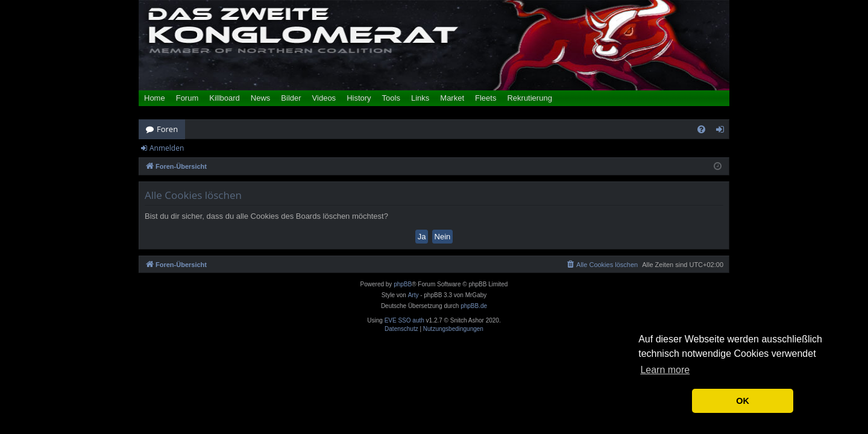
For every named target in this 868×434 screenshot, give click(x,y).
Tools (391, 98)
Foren (167, 129)
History (359, 98)
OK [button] (743, 401)
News (261, 98)
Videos (324, 98)
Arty (414, 295)
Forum (187, 98)
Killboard (225, 98)
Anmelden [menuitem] (723, 131)
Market (452, 98)
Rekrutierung (529, 98)
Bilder (291, 98)
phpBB (403, 284)
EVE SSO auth (404, 321)
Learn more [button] (665, 370)
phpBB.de (474, 306)
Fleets (486, 98)
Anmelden (167, 148)
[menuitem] (701, 129)
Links (420, 98)
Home (155, 98)
